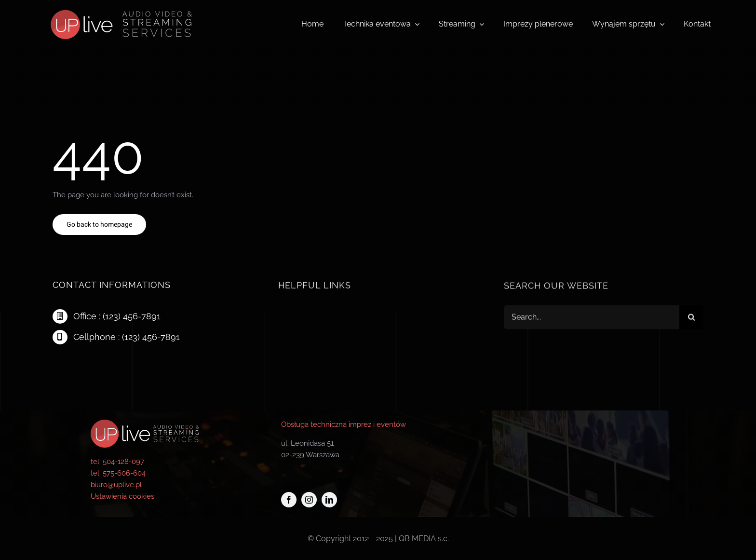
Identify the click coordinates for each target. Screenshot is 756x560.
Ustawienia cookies (122, 496)
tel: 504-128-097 (117, 462)
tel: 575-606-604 (118, 473)
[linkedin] (329, 500)
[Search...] (592, 318)
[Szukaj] (691, 318)
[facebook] (289, 500)
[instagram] (309, 500)
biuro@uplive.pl (116, 485)
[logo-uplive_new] (119, 6)
